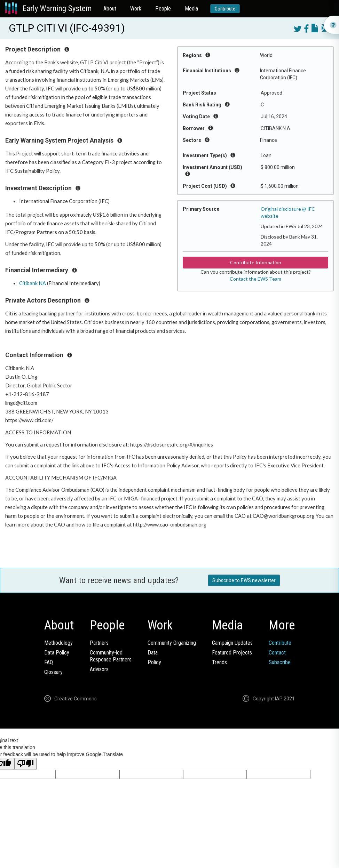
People (163, 9)
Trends (219, 662)
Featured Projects (232, 653)
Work (136, 9)
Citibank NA (33, 283)
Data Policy (57, 653)
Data (153, 653)
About (110, 9)
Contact (277, 653)
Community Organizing (172, 643)
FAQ (49, 662)
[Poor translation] (25, 764)
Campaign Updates (232, 643)
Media (191, 9)
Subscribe (280, 662)
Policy (154, 662)
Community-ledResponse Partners (111, 656)
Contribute (225, 9)
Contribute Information (256, 262)
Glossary (53, 672)
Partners (99, 643)
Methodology (58, 643)
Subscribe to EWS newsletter (244, 580)
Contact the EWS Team (255, 279)
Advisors (99, 669)
